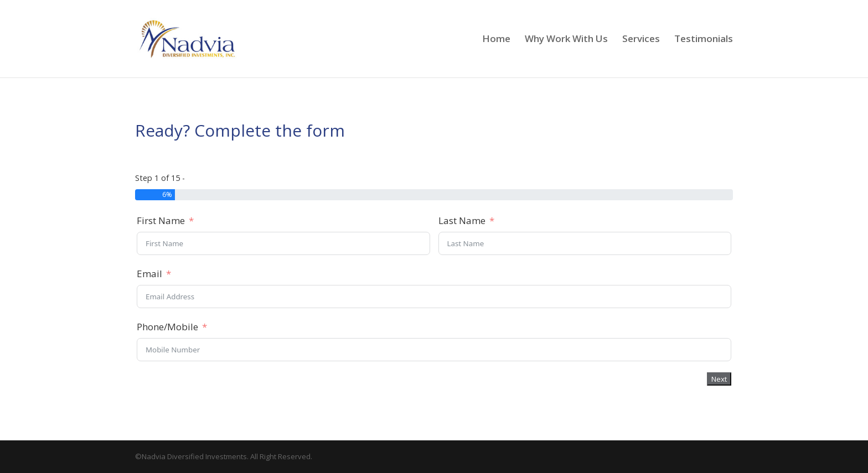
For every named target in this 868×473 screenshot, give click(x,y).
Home (496, 40)
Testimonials (704, 40)
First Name (161, 220)
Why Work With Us (566, 40)
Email (149, 274)
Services (641, 40)
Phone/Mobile (167, 327)
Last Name (462, 220)
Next (719, 379)
